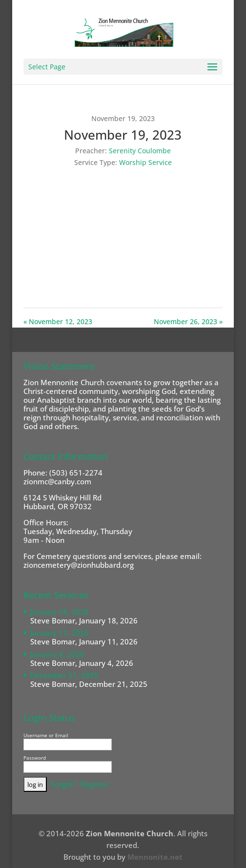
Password (35, 758)
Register (95, 784)
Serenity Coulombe (140, 151)
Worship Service (145, 162)
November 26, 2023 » (188, 321)
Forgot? (64, 784)
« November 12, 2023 (58, 321)
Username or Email (46, 735)
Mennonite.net (155, 857)
